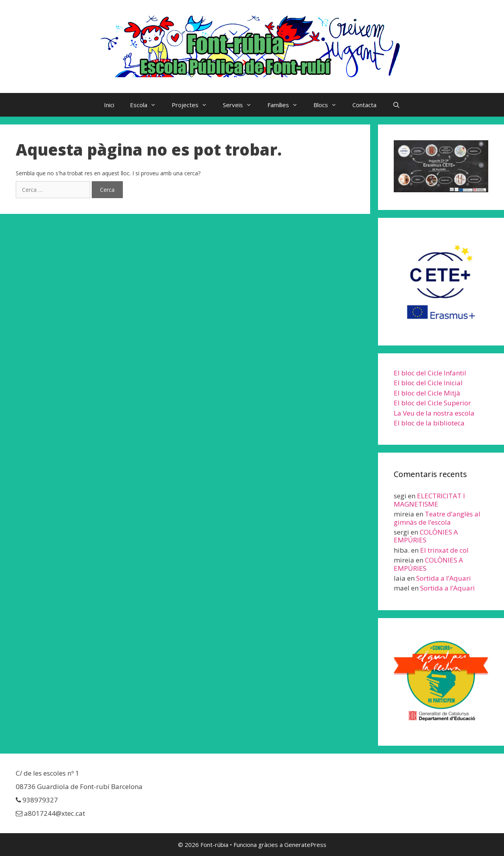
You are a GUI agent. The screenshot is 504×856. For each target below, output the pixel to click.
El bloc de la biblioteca (429, 423)
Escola (147, 105)
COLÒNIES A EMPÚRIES (426, 536)
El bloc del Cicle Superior (432, 403)
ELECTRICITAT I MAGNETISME (429, 500)
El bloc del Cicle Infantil (430, 373)
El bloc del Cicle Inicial (428, 383)
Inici (109, 105)
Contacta (364, 105)
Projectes (193, 105)
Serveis (241, 105)
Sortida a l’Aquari (444, 578)
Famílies (286, 105)
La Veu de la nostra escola (434, 413)
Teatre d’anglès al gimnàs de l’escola (437, 518)
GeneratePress (305, 845)
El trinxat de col (444, 550)
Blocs (329, 105)
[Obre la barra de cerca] (396, 105)
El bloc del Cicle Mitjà (427, 393)
